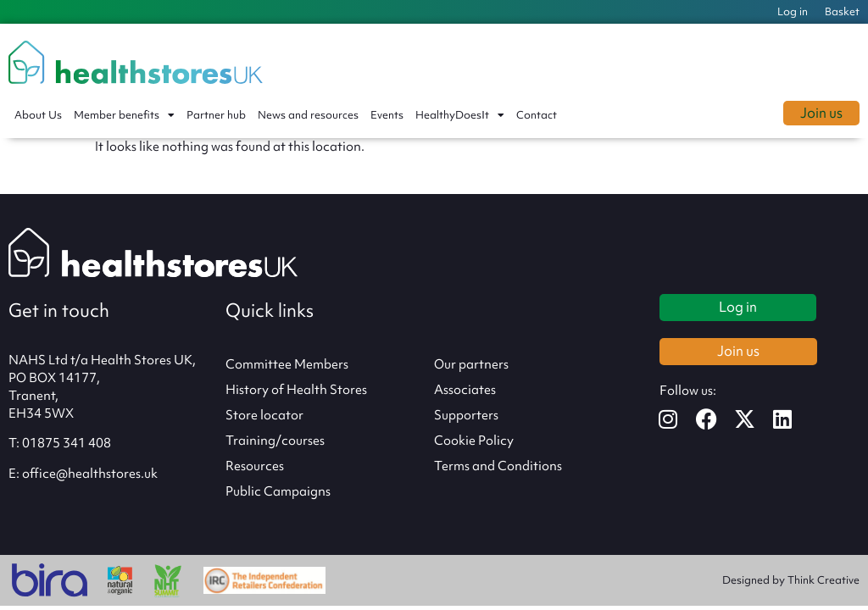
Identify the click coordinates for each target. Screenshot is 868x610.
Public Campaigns (278, 491)
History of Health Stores (296, 390)
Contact (537, 115)
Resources (255, 466)
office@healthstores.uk (90, 474)
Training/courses (275, 441)
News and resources (308, 115)
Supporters (466, 415)
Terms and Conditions (498, 466)
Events (387, 115)
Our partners (471, 364)
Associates (465, 390)
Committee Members (287, 364)
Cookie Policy (474, 441)
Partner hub (216, 115)
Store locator (264, 415)
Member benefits (124, 115)
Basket (842, 11)
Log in (793, 11)
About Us (38, 115)
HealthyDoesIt (460, 115)
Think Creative (823, 580)
